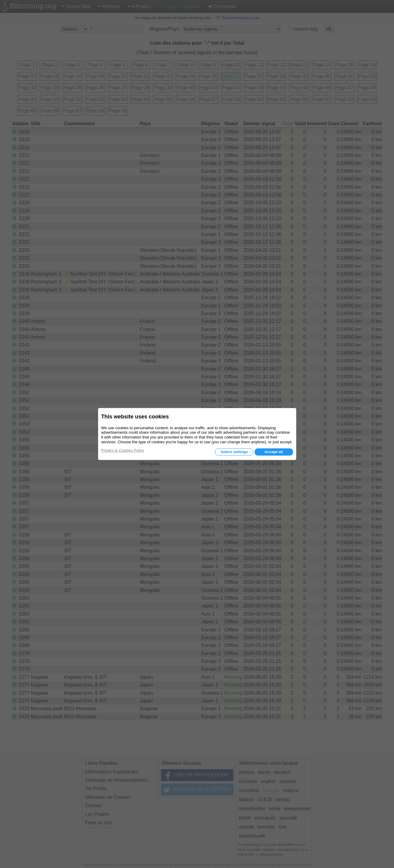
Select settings (234, 452)
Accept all (274, 452)
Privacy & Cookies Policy (123, 450)
